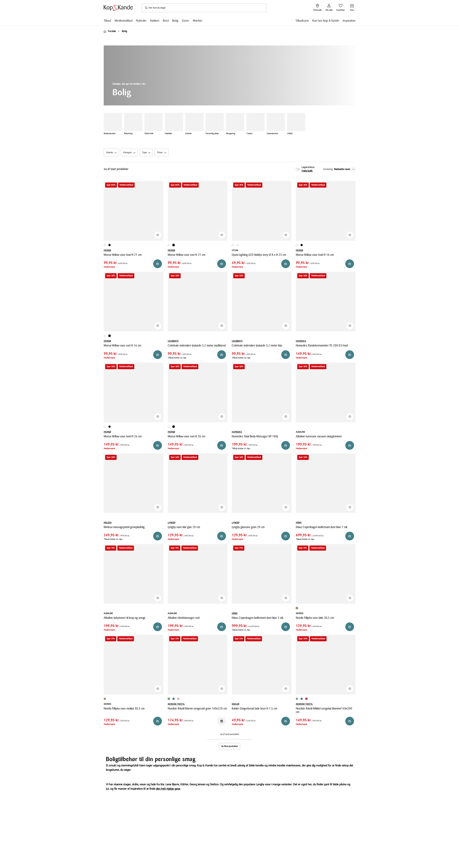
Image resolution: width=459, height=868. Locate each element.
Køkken (155, 21)
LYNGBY (172, 523)
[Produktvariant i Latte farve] (297, 608)
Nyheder (141, 21)
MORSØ (107, 250)
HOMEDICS (301, 341)
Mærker (198, 21)
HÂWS (299, 523)
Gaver (186, 21)
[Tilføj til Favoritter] (158, 235)
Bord (166, 21)
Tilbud (107, 21)
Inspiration (349, 21)
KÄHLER (236, 704)
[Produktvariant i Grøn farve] (169, 699)
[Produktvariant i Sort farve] (110, 245)
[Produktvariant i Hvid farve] (105, 245)
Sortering (328, 169)
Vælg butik (307, 171)
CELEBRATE (173, 341)
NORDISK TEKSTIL (176, 704)
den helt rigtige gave (168, 789)
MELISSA (108, 523)
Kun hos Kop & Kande (326, 21)
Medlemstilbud (124, 21)
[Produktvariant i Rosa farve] (178, 699)
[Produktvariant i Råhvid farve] (238, 245)
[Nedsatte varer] (344, 169)
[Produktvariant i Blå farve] (174, 699)
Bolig (175, 21)
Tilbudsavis (302, 21)
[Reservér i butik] (158, 264)
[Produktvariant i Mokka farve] (301, 607)
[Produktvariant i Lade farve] (234, 699)
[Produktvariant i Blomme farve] (306, 699)
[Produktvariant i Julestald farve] (237, 699)
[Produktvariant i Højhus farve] (239, 699)
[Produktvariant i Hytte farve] (232, 699)
